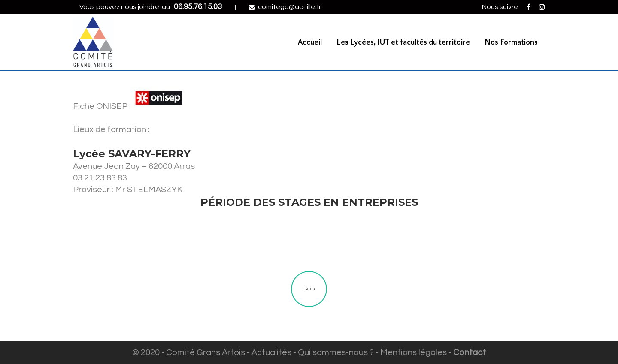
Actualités (271, 352)
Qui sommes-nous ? (336, 352)
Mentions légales (414, 352)
